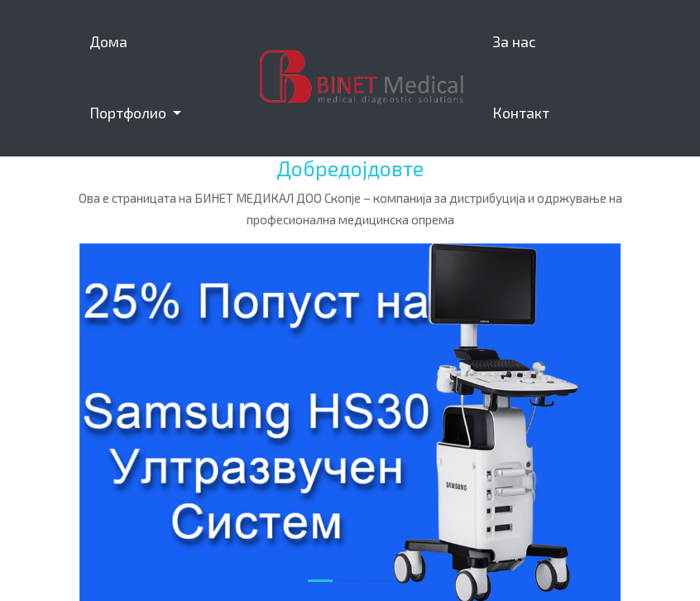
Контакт (521, 113)
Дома (108, 42)
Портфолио (129, 113)
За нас (514, 42)
